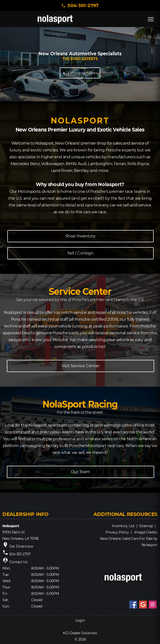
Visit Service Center (80, 366)
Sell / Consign (80, 253)
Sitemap (146, 526)
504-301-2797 (83, 6)
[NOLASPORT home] (55, 19)
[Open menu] (151, 19)
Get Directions (21, 546)
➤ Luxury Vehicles (80, 73)
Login (80, 620)
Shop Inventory (80, 236)
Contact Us (18, 562)
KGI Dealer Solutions (80, 633)
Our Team (80, 472)
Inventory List (123, 526)
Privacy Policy (117, 532)
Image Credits (146, 532)
